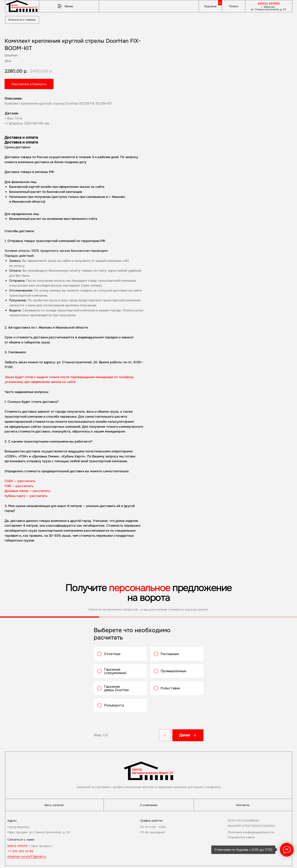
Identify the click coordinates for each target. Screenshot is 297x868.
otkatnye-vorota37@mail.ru (27, 858)
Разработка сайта (241, 839)
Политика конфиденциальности (251, 834)
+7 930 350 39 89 (20, 853)
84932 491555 (269, 3)
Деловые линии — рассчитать (151, 491)
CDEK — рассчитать (144, 481)
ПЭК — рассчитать (143, 486)
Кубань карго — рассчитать (150, 496)
